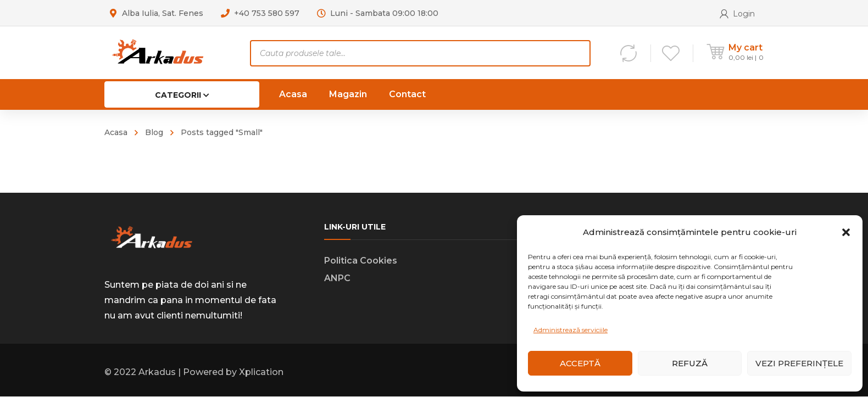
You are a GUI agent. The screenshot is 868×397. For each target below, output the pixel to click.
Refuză (690, 363)
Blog (154, 132)
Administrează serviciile (571, 330)
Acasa (116, 132)
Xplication (261, 373)
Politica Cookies (361, 261)
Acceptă (580, 363)
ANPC (337, 279)
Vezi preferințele (799, 363)
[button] (846, 232)
